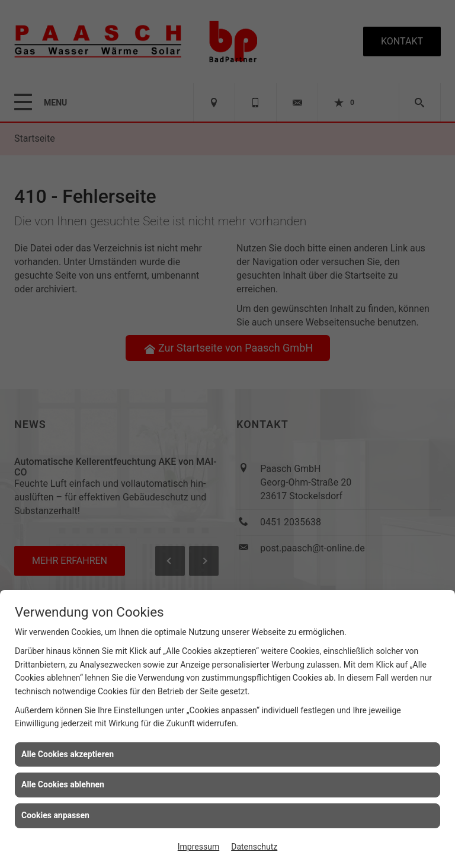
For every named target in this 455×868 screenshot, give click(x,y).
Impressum (198, 847)
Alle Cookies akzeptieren (68, 754)
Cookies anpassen (55, 815)
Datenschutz (254, 847)
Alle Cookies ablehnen (63, 784)
